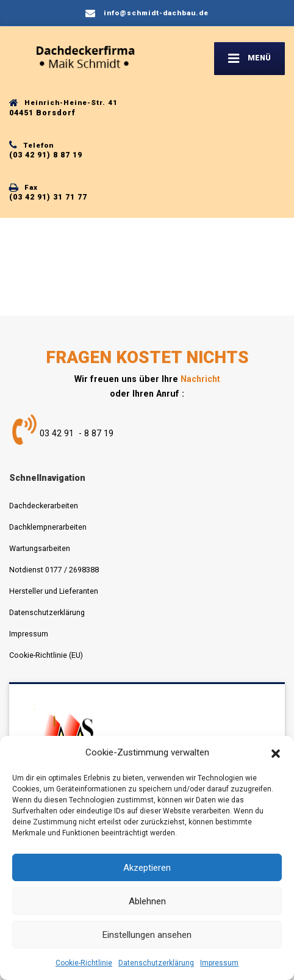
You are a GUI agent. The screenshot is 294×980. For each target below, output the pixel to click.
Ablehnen (147, 901)
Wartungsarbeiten (40, 548)
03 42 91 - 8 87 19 (77, 433)
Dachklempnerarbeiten (48, 527)
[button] (276, 753)
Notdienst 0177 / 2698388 (54, 570)
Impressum (219, 963)
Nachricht (200, 379)
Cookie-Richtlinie (84, 963)
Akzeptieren (147, 868)
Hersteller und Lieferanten (54, 591)
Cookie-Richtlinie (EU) (46, 655)
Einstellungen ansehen (147, 935)
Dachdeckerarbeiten (44, 506)
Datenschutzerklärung (156, 963)
